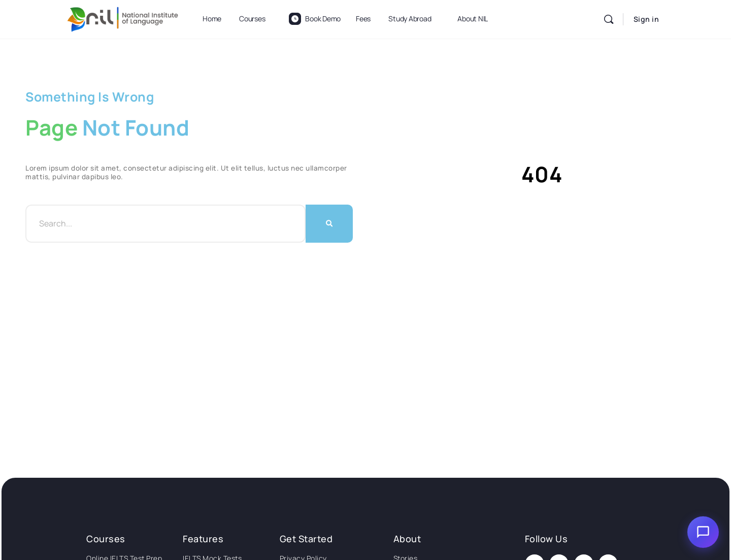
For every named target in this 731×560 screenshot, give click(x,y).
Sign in (646, 19)
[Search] (609, 19)
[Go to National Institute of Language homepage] (123, 18)
